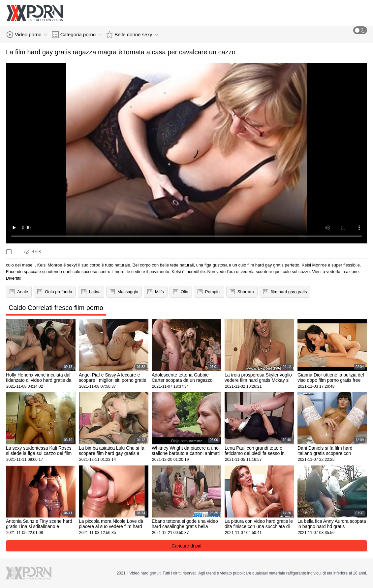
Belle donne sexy (132, 35)
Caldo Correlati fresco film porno (56, 308)
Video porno (27, 35)
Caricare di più (186, 546)
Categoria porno (77, 35)
